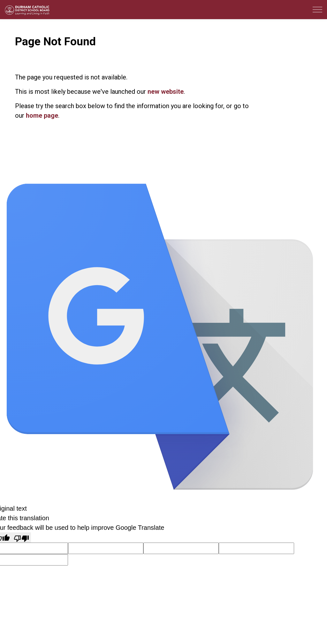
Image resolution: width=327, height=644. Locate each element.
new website (166, 92)
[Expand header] (317, 10)
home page (42, 115)
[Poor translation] (21, 537)
